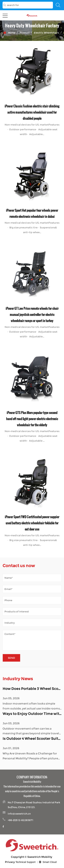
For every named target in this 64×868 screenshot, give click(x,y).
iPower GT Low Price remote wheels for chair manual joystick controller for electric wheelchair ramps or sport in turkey (32, 314)
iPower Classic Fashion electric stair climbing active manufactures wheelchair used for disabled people (32, 112)
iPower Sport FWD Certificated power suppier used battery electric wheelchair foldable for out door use (32, 523)
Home (12, 33)
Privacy (10, 862)
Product (25, 33)
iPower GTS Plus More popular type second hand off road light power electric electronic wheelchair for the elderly (32, 419)
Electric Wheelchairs (46, 33)
